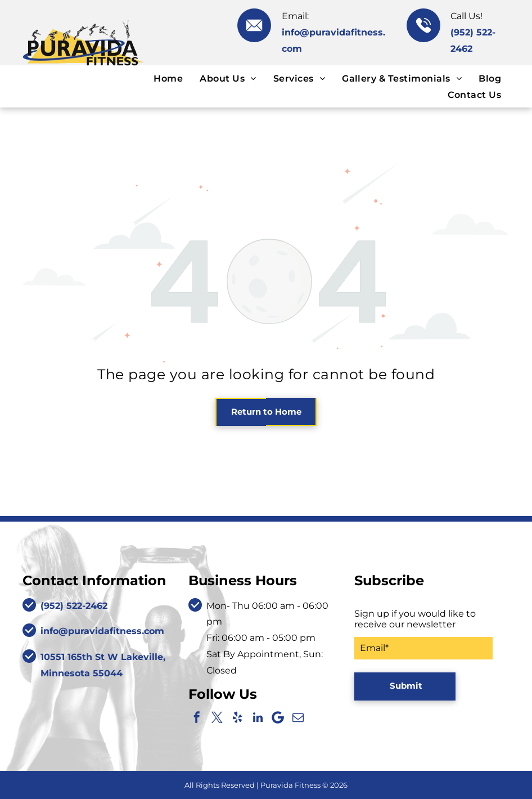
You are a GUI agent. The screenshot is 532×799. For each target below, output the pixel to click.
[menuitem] (168, 78)
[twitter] (217, 717)
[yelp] (237, 717)
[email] (298, 717)
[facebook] (197, 717)
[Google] (278, 717)
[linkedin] (258, 717)
